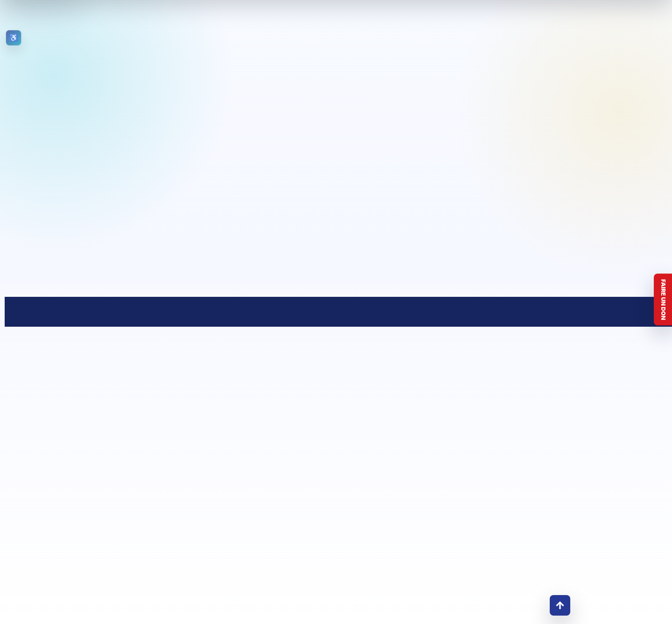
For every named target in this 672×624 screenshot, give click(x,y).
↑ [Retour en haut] (560, 605)
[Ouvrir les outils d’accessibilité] (14, 38)
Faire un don (663, 300)
